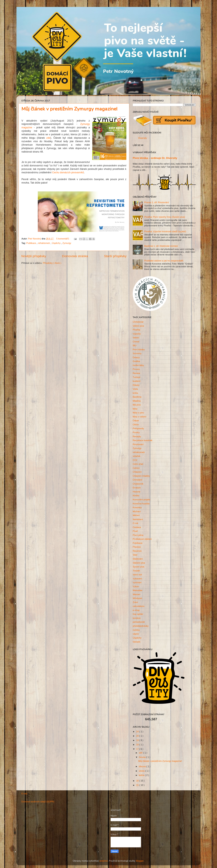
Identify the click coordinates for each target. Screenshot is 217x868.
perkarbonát (139, 622)
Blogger (140, 861)
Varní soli (137, 575)
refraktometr (44, 243)
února (142, 771)
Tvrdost (136, 377)
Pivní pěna (138, 535)
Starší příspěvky (115, 256)
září (141, 753)
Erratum (137, 488)
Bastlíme (137, 397)
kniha (135, 393)
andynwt (104, 861)
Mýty (135, 409)
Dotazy (136, 357)
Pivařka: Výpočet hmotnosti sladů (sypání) (165, 231)
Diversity (143, 138)
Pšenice (137, 547)
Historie (137, 492)
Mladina (137, 401)
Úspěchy (57, 243)
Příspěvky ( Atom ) (52, 263)
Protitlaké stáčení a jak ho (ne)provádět (164, 261)
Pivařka (136, 330)
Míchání (137, 511)
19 (138, 740)
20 (138, 736)
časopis (137, 642)
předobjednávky (141, 626)
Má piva (137, 405)
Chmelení (137, 480)
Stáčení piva (139, 563)
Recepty (137, 436)
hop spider (138, 614)
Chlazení (137, 472)
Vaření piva (138, 326)
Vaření (136, 338)
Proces (136, 369)
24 (138, 732)
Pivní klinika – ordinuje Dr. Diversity (155, 158)
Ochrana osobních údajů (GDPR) (38, 802)
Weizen (136, 594)
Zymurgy (67, 243)
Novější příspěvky (34, 256)
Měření (136, 515)
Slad (135, 555)
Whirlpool (137, 598)
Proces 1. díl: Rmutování (156, 202)
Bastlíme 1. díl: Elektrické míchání (161, 246)
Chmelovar (138, 322)
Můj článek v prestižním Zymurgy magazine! (69, 109)
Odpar (136, 421)
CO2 (135, 460)
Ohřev (136, 425)
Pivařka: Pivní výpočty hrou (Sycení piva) (165, 217)
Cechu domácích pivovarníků (68, 172)
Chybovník (138, 484)
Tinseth (136, 571)
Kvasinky (137, 507)
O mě (135, 523)
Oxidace (137, 527)
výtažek (137, 456)
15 (138, 785)
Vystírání (137, 582)
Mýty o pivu (138, 413)
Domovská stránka (75, 256)
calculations (139, 606)
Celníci (136, 468)
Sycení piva (139, 567)
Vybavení (137, 579)
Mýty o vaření (139, 417)
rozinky (136, 630)
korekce (137, 618)
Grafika (136, 361)
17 (138, 749)
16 (138, 781)
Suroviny (137, 353)
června (142, 757)
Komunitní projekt (141, 500)
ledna (142, 775)
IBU (135, 345)
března (143, 766)
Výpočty (137, 334)
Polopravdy (138, 428)
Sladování (138, 559)
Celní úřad (138, 464)
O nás (24, 794)
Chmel (136, 342)
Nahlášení (138, 519)
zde (47, 138)
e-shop (136, 610)
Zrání (135, 602)
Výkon (136, 586)
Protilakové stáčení (142, 539)
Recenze (137, 551)
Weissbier (138, 590)
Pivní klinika (139, 349)
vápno (136, 634)
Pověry (136, 432)
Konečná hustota (141, 504)
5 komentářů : (63, 239)
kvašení (137, 381)
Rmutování (138, 444)
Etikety (136, 385)
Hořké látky (138, 365)
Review (136, 373)
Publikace (31, 243)
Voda (135, 389)
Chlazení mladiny (141, 476)
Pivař (135, 531)
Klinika (136, 496)
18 (138, 745)
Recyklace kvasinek (143, 440)
